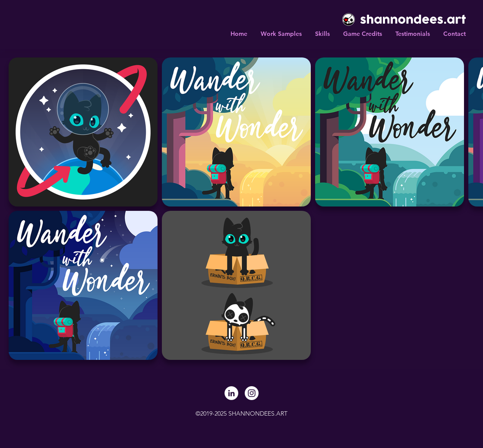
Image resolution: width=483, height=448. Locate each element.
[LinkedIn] (231, 393)
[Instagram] (252, 393)
